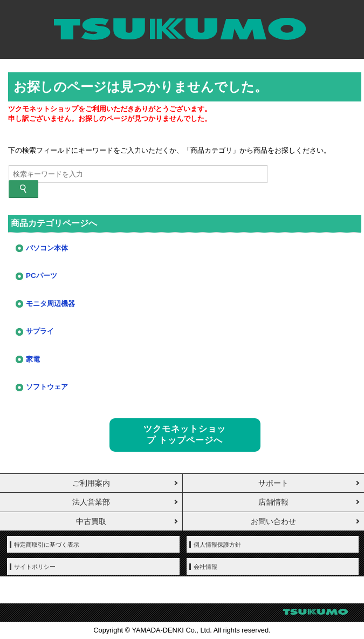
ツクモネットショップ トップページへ (185, 434)
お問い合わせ (273, 521)
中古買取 (91, 521)
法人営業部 (91, 502)
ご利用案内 (91, 483)
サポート (273, 483)
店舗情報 (273, 502)
